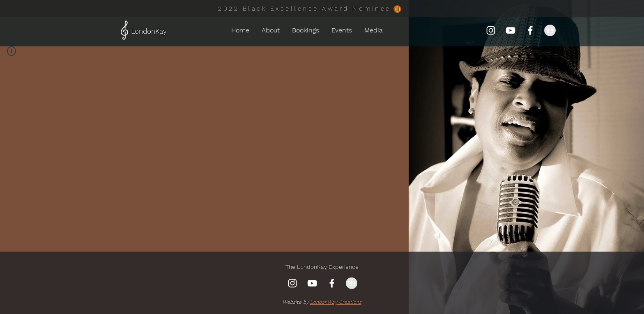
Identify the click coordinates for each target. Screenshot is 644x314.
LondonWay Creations (336, 302)
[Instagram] (491, 30)
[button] (342, 30)
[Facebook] (530, 30)
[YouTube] (511, 30)
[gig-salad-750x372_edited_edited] (550, 30)
